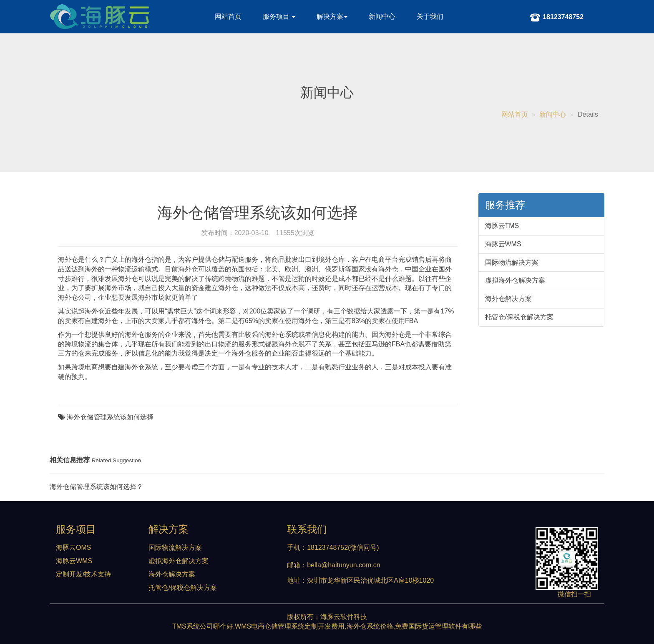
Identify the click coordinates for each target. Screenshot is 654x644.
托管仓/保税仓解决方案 (519, 317)
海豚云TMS (502, 226)
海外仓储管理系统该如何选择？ (96, 487)
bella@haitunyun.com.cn (343, 565)
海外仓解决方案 (508, 299)
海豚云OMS (73, 548)
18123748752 (557, 19)
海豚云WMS (503, 244)
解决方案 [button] (332, 16)
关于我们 (430, 16)
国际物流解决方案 (512, 262)
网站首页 (228, 16)
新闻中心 (382, 16)
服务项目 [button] (279, 16)
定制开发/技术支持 (83, 574)
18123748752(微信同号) (343, 548)
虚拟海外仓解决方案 (515, 280)
